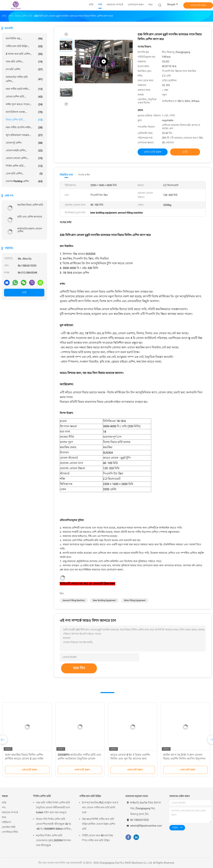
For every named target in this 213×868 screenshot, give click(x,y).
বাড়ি (4, 803)
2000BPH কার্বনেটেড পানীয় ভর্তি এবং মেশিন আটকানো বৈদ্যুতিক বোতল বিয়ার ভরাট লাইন (79, 759)
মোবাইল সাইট (9, 827)
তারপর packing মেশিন (24, 181)
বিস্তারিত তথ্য (66, 175)
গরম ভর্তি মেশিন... (24, 62)
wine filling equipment (135, 600)
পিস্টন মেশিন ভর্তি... (24, 166)
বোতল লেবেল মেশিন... (24, 158)
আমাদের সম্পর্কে (10, 812)
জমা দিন (79, 668)
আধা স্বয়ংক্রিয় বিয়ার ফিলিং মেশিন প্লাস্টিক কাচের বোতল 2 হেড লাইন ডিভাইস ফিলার (24, 759)
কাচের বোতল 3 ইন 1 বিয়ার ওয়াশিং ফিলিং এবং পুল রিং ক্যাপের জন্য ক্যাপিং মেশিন (130, 759)
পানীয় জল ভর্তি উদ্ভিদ (90, 796)
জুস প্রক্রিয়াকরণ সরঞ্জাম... (24, 135)
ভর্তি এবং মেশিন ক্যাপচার (30, 217)
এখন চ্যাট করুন (198, 5)
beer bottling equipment (104, 600)
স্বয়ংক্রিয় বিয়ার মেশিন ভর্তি (30, 205)
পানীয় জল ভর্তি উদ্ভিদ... (24, 46)
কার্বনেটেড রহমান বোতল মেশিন (30, 230)
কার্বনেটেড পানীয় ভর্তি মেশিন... (24, 79)
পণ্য (4, 807)
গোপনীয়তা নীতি (10, 832)
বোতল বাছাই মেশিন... (24, 151)
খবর (4, 817)
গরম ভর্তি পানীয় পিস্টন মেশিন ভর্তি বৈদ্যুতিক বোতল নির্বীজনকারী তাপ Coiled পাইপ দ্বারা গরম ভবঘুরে (53, 807)
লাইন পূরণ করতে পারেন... (24, 104)
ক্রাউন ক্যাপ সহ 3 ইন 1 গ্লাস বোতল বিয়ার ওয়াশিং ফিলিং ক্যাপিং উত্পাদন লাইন (184, 759)
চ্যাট (24, 292)
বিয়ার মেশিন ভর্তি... (24, 120)
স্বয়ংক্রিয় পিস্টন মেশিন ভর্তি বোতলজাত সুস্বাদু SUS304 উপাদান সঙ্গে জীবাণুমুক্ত (53, 840)
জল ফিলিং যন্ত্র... (24, 39)
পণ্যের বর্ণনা (84, 175)
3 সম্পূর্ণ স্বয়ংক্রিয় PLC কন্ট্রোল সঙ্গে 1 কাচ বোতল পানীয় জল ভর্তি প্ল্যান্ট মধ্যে (100, 807)
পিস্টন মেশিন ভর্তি (42, 796)
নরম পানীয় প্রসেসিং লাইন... (24, 127)
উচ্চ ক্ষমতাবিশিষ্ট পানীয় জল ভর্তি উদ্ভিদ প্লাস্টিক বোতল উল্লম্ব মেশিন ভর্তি (99, 824)
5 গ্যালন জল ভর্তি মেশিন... (24, 54)
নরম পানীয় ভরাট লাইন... (24, 89)
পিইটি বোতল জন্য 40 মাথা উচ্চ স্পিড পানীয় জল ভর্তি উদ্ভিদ (98, 838)
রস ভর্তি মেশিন (24, 69)
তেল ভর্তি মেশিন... (24, 174)
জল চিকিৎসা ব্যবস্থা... (24, 112)
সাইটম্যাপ (6, 822)
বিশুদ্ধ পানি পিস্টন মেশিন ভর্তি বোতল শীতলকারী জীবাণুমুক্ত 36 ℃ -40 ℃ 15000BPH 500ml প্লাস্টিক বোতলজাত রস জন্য (54, 824)
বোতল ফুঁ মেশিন (24, 143)
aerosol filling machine (74, 600)
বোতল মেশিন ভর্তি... (24, 97)
